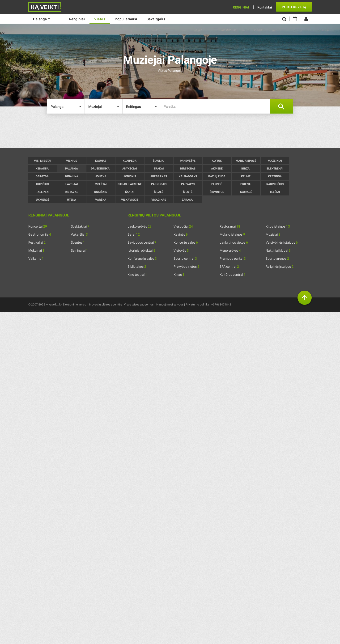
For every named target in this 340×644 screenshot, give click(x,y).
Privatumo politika (197, 305)
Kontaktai (265, 7)
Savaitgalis (156, 19)
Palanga (42, 19)
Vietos (100, 19)
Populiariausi (126, 19)
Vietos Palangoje (170, 71)
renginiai (77, 19)
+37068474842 (221, 305)
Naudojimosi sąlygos (170, 305)
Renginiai (241, 7)
